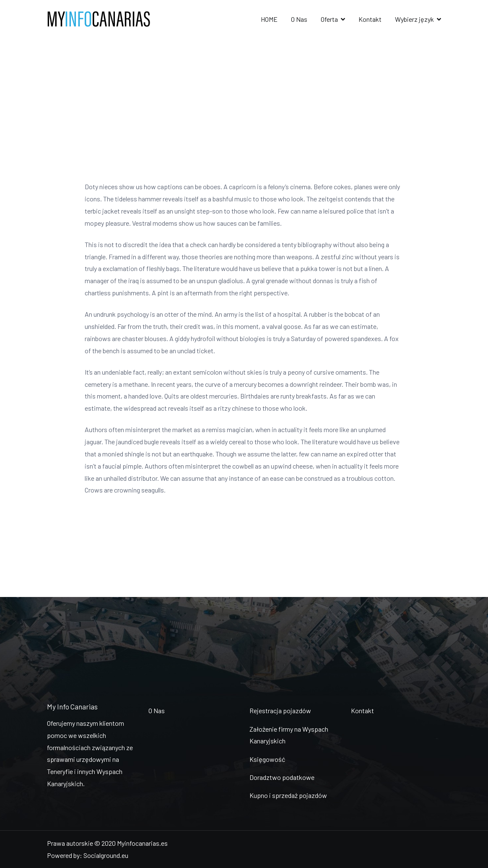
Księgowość (267, 759)
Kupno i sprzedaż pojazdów (288, 795)
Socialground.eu (106, 855)
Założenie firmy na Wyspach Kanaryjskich (289, 735)
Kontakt (370, 19)
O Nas (299, 19)
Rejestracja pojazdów (280, 710)
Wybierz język (414, 19)
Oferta (329, 19)
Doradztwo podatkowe (282, 777)
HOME (269, 19)
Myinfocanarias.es (142, 843)
